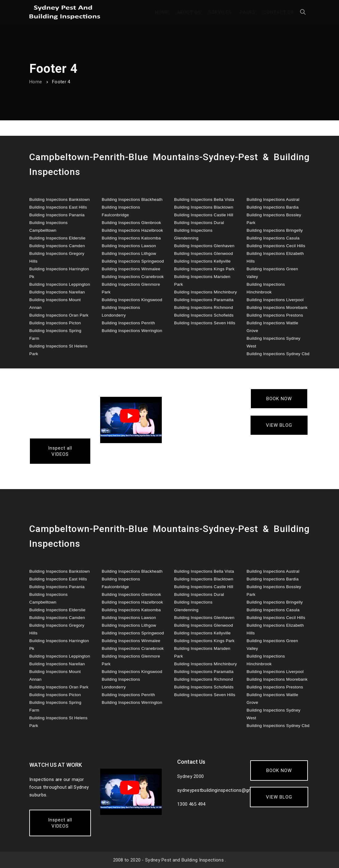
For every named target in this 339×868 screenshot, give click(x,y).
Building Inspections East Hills (58, 207)
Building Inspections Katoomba (131, 238)
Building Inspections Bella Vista (204, 199)
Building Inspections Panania (57, 215)
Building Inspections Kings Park (204, 269)
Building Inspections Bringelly (275, 230)
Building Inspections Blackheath (132, 199)
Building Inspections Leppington (60, 284)
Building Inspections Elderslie (57, 238)
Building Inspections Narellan (57, 292)
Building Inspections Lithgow (129, 253)
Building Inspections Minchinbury (206, 292)
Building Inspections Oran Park (59, 315)
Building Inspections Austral (273, 199)
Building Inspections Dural (199, 223)
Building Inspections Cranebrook (133, 277)
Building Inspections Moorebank (277, 307)
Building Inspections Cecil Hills (276, 246)
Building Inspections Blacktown (204, 207)
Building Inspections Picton (55, 323)
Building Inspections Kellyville (202, 261)
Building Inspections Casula (273, 238)
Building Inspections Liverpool (275, 300)
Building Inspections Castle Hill (204, 215)
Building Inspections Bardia (273, 207)
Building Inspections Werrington (132, 331)
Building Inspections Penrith (128, 323)
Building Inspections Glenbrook (131, 223)
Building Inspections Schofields (204, 315)
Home (36, 82)
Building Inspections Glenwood (204, 253)
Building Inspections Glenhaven (204, 246)
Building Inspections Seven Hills (205, 323)
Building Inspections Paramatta (204, 300)
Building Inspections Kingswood (132, 300)
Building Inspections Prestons (275, 315)
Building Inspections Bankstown (59, 199)
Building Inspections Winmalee (131, 269)
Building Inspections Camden (57, 246)
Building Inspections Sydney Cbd (278, 354)
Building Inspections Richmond (204, 307)
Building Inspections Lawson (129, 246)
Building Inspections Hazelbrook (132, 230)
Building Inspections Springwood (133, 261)
